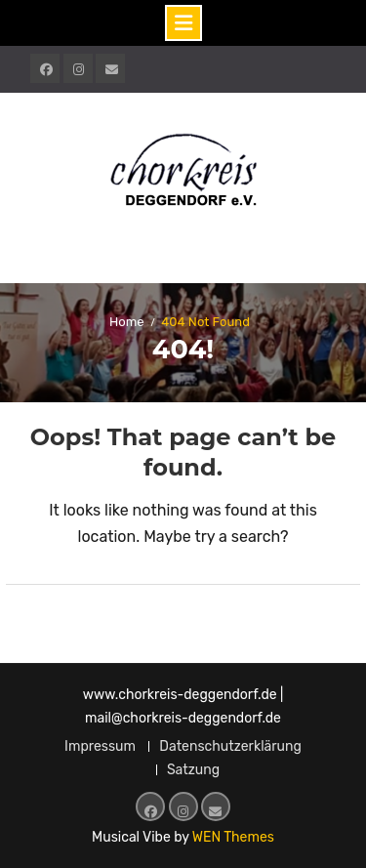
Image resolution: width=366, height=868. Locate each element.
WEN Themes (233, 837)
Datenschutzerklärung (230, 746)
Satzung (193, 770)
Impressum (100, 746)
